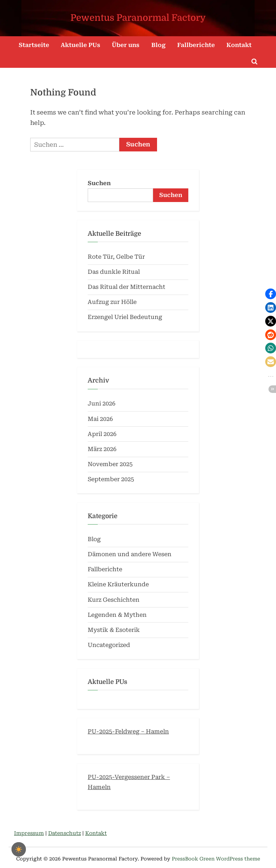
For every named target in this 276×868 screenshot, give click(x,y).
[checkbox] (19, 849)
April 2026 (102, 434)
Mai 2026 (100, 419)
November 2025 (110, 464)
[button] (271, 294)
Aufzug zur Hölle (112, 302)
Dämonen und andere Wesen (130, 554)
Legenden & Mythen (117, 615)
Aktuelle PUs (80, 45)
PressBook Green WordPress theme (216, 859)
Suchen (99, 183)
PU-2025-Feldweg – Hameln (128, 731)
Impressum (29, 833)
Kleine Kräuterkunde (118, 584)
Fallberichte (196, 45)
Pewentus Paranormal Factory (138, 18)
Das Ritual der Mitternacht (126, 287)
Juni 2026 (102, 403)
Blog (158, 45)
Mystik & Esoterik (114, 630)
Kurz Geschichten (114, 600)
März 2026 (102, 449)
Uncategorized (109, 645)
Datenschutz (65, 833)
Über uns (126, 45)
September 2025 (111, 479)
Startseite (34, 45)
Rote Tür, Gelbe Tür (116, 257)
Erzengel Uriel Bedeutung (125, 317)
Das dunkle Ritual (114, 272)
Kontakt (239, 45)
